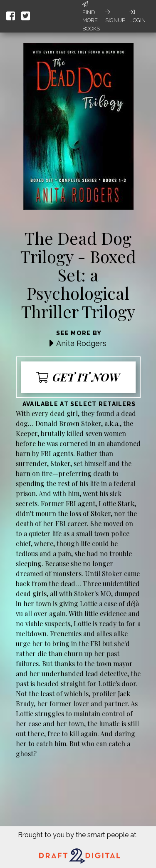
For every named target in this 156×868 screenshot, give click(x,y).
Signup (115, 16)
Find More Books (91, 16)
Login (137, 16)
